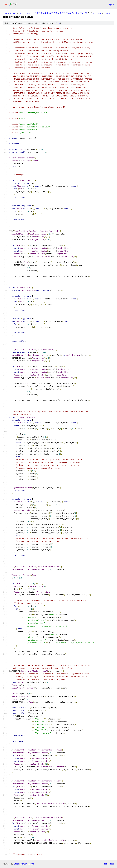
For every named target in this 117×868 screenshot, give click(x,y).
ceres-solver (10, 13)
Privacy (23, 864)
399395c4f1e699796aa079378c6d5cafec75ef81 (61, 13)
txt (106, 864)
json (112, 864)
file (58, 23)
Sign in (111, 4)
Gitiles (16, 864)
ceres (107, 13)
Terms (31, 864)
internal (97, 13)
